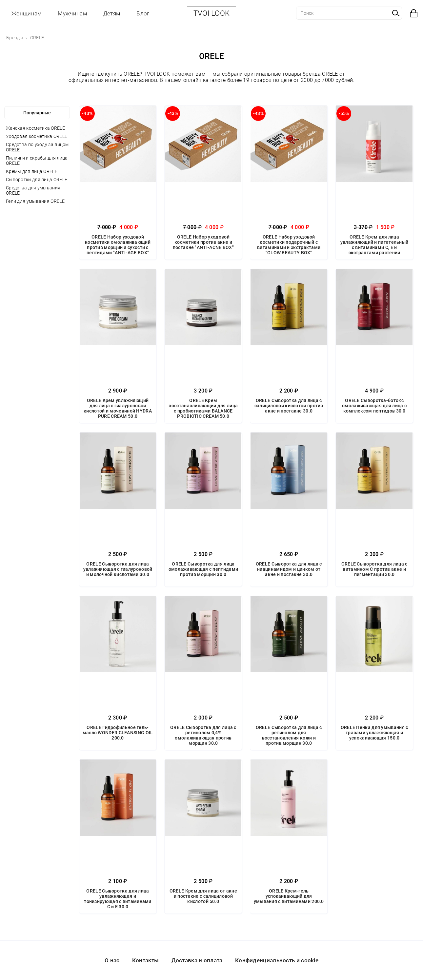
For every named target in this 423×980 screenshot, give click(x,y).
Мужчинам (72, 13)
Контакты (145, 960)
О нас (112, 960)
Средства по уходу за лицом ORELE (37, 147)
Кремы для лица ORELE (32, 171)
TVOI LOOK (212, 13)
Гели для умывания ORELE (35, 201)
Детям (112, 13)
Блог (143, 13)
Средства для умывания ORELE (33, 190)
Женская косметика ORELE (35, 128)
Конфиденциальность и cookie (277, 960)
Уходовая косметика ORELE (37, 136)
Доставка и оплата (197, 960)
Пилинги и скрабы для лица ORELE (37, 161)
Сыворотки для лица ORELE (37, 180)
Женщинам (26, 13)
